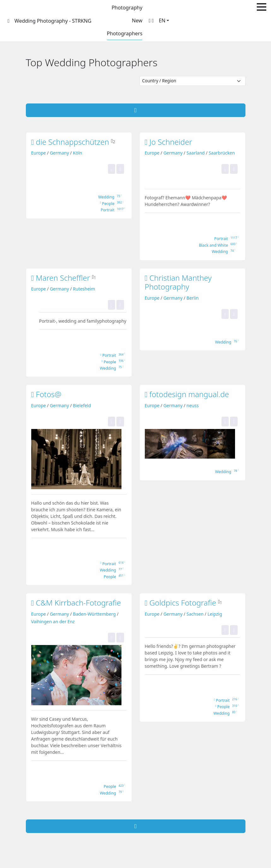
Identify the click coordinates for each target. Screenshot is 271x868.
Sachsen (195, 614)
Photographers (125, 33)
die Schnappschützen (71, 142)
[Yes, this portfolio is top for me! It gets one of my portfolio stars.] (112, 169)
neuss (193, 405)
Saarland (196, 153)
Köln (77, 153)
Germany (59, 153)
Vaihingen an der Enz (53, 622)
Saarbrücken (222, 153)
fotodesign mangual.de (187, 394)
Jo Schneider (168, 142)
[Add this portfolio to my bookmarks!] (120, 169)
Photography (127, 8)
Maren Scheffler (62, 278)
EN (162, 21)
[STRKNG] (9, 21)
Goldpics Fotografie (182, 603)
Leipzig (215, 614)
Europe (39, 153)
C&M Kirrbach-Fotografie (76, 603)
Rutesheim (84, 289)
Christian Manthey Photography (178, 282)
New (137, 21)
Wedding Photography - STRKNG (53, 21)
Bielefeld (82, 405)
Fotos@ (46, 394)
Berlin (193, 298)
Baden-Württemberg (94, 614)
